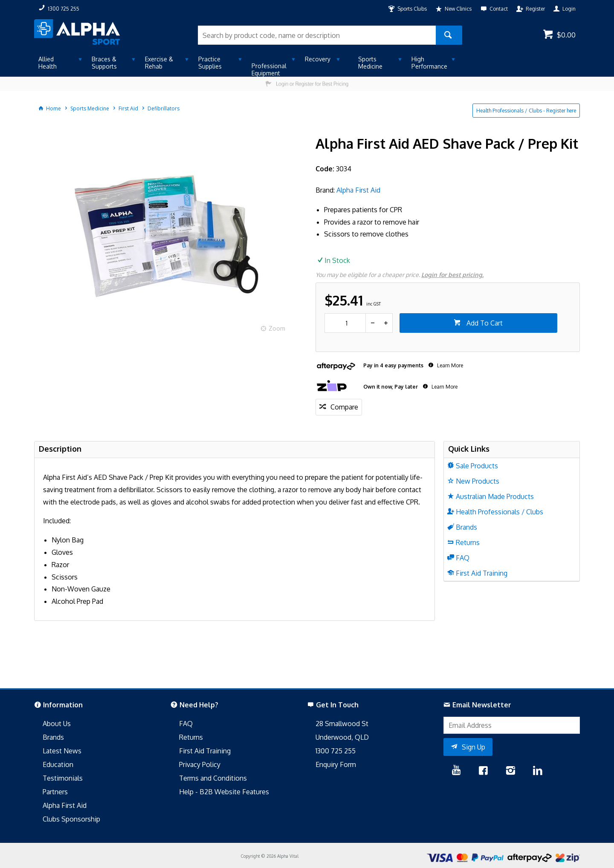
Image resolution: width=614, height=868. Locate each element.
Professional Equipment (269, 69)
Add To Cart (484, 323)
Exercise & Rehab (159, 63)
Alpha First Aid (358, 190)
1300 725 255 (336, 751)
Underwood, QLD (342, 737)
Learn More (449, 365)
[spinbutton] (345, 323)
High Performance (429, 63)
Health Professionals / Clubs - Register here (526, 111)
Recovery (318, 59)
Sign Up (474, 747)
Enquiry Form (336, 764)
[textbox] (317, 35)
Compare (344, 407)
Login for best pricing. (452, 275)
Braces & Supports (104, 63)
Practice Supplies (210, 63)
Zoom (277, 328)
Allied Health (48, 63)
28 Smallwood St (342, 724)
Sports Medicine (370, 63)
